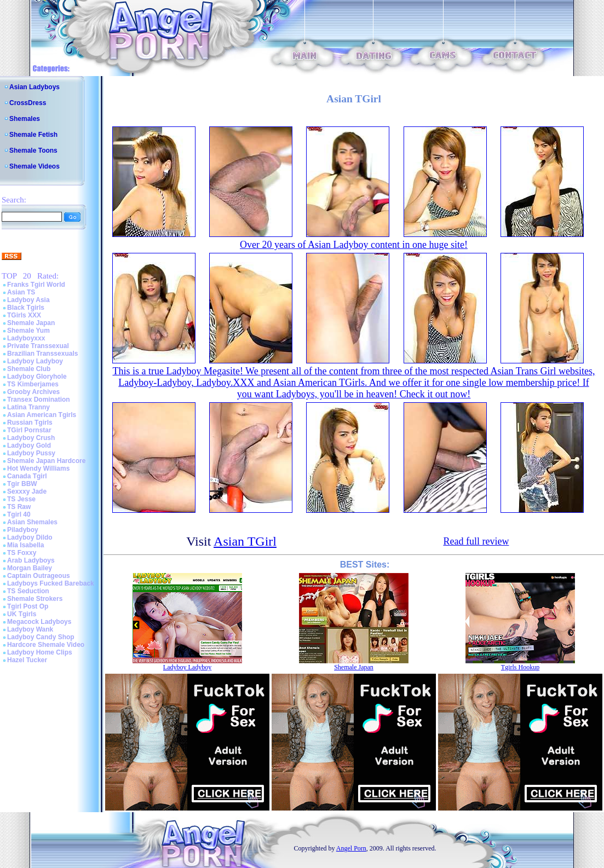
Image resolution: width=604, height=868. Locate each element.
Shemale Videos (34, 166)
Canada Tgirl (27, 476)
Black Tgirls (26, 308)
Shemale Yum (28, 331)
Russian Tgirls (30, 423)
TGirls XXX (24, 315)
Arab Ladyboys (31, 560)
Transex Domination (39, 400)
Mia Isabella (25, 545)
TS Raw (19, 507)
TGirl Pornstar (29, 430)
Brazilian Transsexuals (42, 354)
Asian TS (21, 292)
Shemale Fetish (33, 135)
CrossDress (28, 103)
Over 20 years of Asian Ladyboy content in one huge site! (354, 245)
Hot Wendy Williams (38, 468)
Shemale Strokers (35, 599)
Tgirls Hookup (520, 667)
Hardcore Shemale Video (46, 645)
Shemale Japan (31, 323)
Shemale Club (29, 369)
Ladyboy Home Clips (40, 652)
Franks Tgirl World (36, 285)
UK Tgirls (22, 614)
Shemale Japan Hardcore (46, 461)
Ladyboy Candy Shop (41, 637)
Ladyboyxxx (26, 338)
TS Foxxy (22, 553)
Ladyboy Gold (29, 445)
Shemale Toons (33, 151)
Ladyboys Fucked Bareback (51, 583)
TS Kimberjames (33, 384)
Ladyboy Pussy (31, 453)
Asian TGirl (245, 541)
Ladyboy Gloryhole (37, 377)
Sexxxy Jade (27, 491)
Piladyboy (23, 530)
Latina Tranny (28, 407)
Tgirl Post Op (28, 606)
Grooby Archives (33, 392)
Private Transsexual (38, 346)
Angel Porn (351, 848)
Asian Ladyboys (34, 87)
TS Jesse (21, 499)
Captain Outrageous (39, 576)
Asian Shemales (32, 522)
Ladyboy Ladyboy (35, 361)
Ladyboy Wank (30, 629)
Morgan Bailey (30, 568)
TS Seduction (28, 591)
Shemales (25, 119)
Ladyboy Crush (31, 438)
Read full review (476, 541)
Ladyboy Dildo (30, 537)
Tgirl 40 (19, 514)
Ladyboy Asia (28, 300)
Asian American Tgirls (42, 415)
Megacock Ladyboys (39, 622)
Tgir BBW (22, 484)
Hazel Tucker (27, 660)
